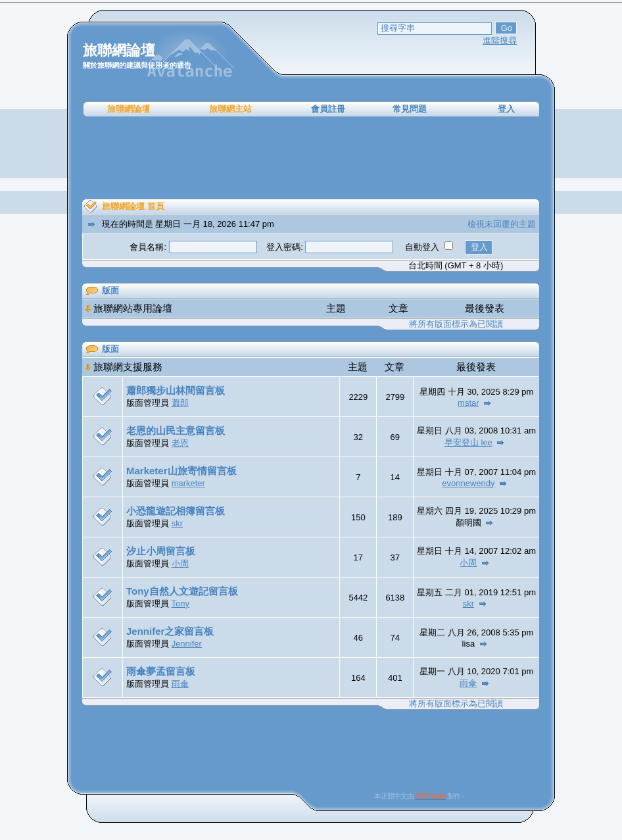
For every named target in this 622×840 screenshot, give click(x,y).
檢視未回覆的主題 (502, 224)
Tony (180, 604)
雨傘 (180, 684)
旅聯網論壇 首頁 (133, 206)
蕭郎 (180, 403)
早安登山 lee (468, 442)
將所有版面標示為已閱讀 (456, 324)
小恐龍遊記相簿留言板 (176, 511)
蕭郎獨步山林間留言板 (176, 390)
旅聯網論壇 (129, 109)
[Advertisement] (311, 158)
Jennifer (187, 644)
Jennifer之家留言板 (170, 631)
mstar (468, 403)
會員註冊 (328, 109)
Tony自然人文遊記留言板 (182, 591)
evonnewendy (468, 483)
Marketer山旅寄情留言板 (181, 471)
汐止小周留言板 (161, 551)
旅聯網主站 (230, 109)
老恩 (180, 443)
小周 (180, 563)
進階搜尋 (500, 40)
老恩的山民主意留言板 (176, 431)
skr (177, 523)
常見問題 (410, 109)
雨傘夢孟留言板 (161, 671)
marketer (188, 483)
